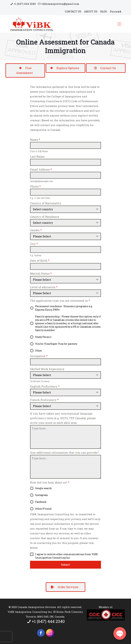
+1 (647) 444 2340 (25, 4)
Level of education (44, 287)
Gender (36, 230)
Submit (65, 565)
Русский (116, 11)
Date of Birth (40, 261)
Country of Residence (45, 217)
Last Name (37, 156)
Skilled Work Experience (47, 369)
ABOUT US (91, 11)
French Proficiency (44, 400)
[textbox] (62, 209)
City (34, 244)
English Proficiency (45, 386)
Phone (35, 186)
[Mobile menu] (119, 24)
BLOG (104, 11)
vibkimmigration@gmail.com (60, 4)
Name (35, 140)
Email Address (41, 169)
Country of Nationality (46, 203)
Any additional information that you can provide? (64, 453)
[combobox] (65, 209)
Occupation (39, 356)
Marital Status (41, 273)
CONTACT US (73, 11)
